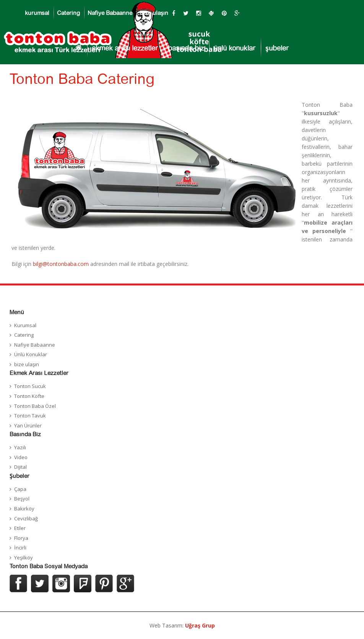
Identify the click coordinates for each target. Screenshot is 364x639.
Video (21, 457)
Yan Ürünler (28, 425)
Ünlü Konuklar (31, 354)
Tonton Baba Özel (35, 406)
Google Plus (125, 584)
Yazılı (20, 447)
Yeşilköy (24, 557)
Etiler (20, 528)
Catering (68, 13)
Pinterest (104, 584)
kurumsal (37, 13)
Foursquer (83, 584)
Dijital (20, 467)
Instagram (61, 584)
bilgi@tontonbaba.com (61, 264)
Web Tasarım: (182, 625)
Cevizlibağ (26, 518)
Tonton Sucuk (30, 386)
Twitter (40, 584)
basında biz (186, 49)
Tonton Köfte (29, 396)
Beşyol (22, 499)
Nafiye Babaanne (110, 13)
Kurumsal (25, 325)
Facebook (18, 584)
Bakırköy (24, 509)
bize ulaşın (154, 13)
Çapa (20, 489)
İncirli (20, 548)
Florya (21, 538)
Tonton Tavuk (30, 416)
